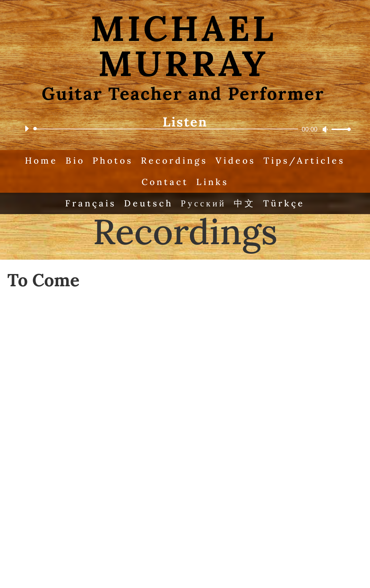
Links (213, 182)
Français (91, 203)
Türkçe (284, 203)
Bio (75, 160)
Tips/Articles (304, 160)
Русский (204, 203)
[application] (185, 129)
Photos (113, 160)
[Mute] (325, 129)
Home (41, 160)
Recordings (174, 160)
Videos (236, 160)
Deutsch (149, 203)
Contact (165, 182)
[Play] (27, 129)
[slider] (167, 129)
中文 (245, 203)
